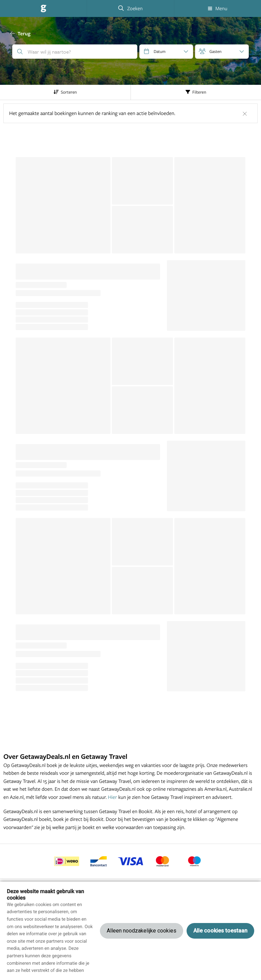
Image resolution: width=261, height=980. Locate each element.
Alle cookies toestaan (220, 931)
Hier (113, 797)
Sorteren (65, 92)
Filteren (196, 92)
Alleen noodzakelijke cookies (142, 931)
